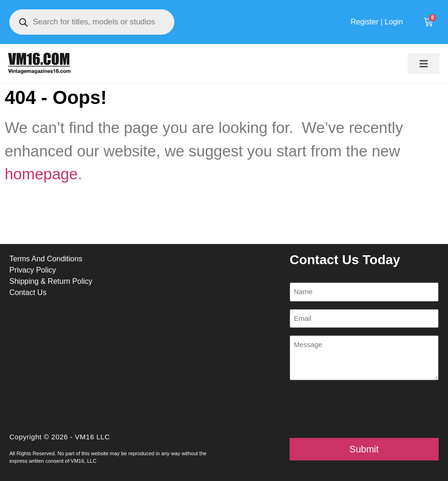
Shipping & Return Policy (51, 281)
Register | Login (377, 22)
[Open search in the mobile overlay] (92, 22)
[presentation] (361, 409)
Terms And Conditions (46, 259)
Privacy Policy (33, 270)
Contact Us (28, 292)
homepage (41, 174)
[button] (424, 64)
